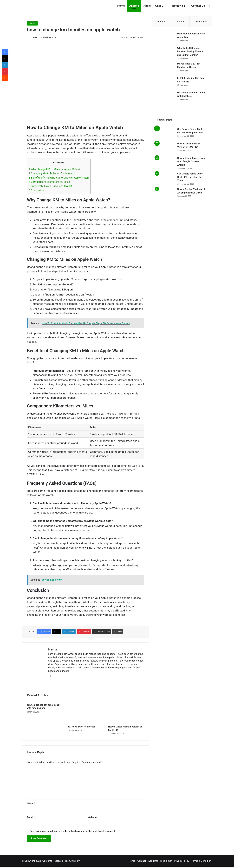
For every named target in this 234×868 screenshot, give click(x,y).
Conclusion (36, 190)
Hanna (36, 38)
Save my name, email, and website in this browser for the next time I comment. (73, 831)
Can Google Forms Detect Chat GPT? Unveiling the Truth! (190, 177)
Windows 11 (179, 6)
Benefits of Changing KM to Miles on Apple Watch (59, 178)
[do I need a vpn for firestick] (85, 714)
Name (31, 804)
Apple (147, 6)
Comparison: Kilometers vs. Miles (49, 182)
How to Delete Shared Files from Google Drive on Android (191, 162)
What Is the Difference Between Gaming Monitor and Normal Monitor (190, 52)
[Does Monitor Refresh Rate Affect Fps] (166, 38)
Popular (180, 22)
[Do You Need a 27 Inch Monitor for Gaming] (166, 68)
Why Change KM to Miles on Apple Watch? (54, 169)
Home (121, 6)
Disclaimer (166, 861)
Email (31, 817)
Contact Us (198, 6)
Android (134, 6)
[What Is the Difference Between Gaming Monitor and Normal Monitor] (166, 53)
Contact (142, 861)
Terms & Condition (201, 861)
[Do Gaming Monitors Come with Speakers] (166, 97)
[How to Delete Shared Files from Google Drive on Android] (166, 163)
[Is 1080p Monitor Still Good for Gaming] (166, 83)
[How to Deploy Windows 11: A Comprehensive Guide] (166, 194)
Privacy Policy (182, 861)
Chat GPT (161, 6)
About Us (153, 861)
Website (92, 817)
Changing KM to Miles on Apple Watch (52, 173)
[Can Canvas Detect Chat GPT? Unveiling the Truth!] (166, 134)
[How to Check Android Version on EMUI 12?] (126, 714)
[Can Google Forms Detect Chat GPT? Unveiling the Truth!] (166, 178)
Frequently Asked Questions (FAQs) (50, 186)
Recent (161, 22)
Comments (201, 22)
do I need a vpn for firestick (81, 727)
